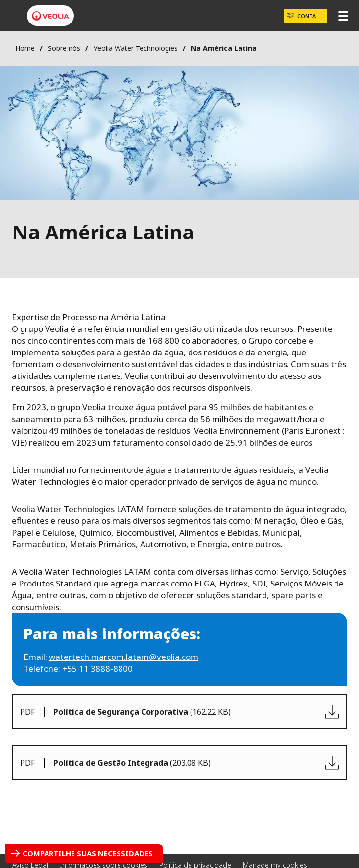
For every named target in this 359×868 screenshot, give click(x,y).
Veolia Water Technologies (136, 48)
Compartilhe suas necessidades (88, 853)
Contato (311, 16)
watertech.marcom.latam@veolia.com (124, 657)
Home (25, 48)
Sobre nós (64, 48)
